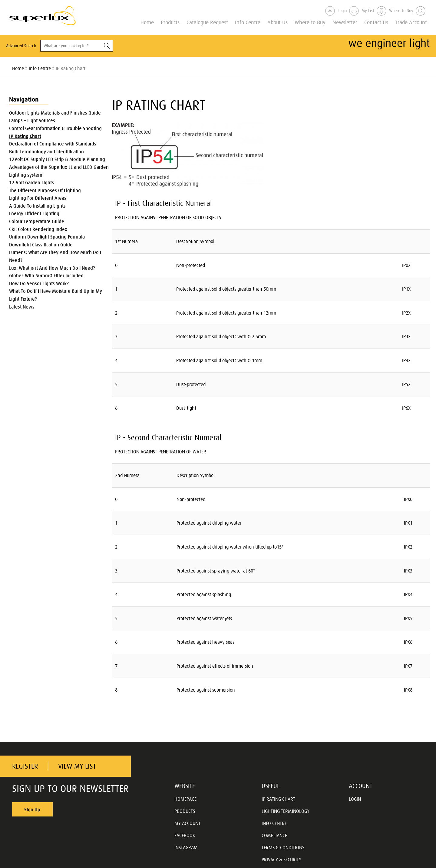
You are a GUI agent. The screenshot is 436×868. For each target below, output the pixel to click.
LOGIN (355, 799)
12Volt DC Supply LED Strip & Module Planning (57, 159)
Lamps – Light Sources (32, 120)
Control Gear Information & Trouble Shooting (55, 128)
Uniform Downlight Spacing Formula (47, 237)
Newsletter (345, 22)
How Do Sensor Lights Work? (39, 283)
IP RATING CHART (278, 799)
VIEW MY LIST (77, 766)
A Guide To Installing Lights (37, 206)
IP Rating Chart (25, 136)
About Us (277, 22)
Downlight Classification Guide (41, 245)
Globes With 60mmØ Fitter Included (46, 275)
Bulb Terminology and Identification (46, 152)
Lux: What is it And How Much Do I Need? (52, 268)
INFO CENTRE (274, 823)
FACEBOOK (185, 835)
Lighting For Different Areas (38, 198)
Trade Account (411, 22)
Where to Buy (310, 22)
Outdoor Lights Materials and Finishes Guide (55, 113)
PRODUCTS (185, 811)
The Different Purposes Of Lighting (45, 190)
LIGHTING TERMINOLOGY (286, 811)
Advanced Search (21, 46)
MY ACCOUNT (187, 823)
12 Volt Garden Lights (31, 182)
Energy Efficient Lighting (34, 213)
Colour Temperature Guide (37, 221)
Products (170, 22)
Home (147, 22)
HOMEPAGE (185, 799)
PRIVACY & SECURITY (281, 860)
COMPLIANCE (274, 835)
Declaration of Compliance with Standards (53, 144)
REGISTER (25, 766)
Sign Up (32, 809)
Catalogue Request (207, 22)
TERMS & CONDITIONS (283, 847)
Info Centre (248, 22)
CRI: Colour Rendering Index (38, 229)
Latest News (22, 307)
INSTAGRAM (186, 847)
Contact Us (376, 22)
